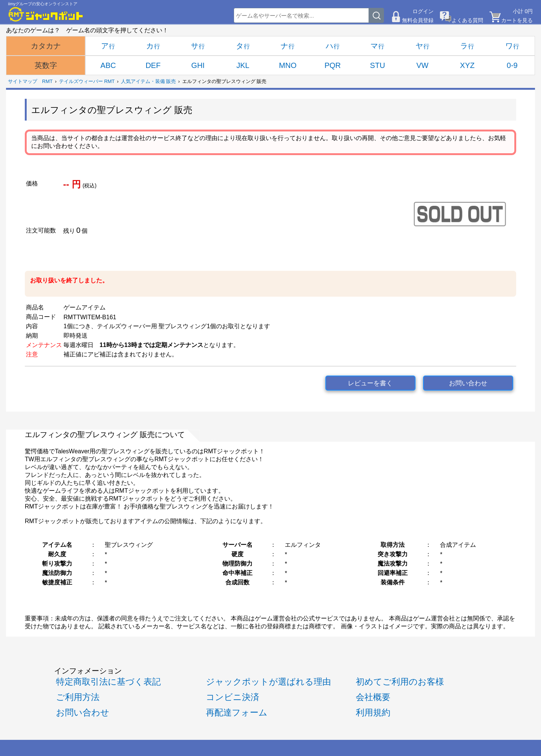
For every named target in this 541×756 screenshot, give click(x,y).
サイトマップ (23, 81)
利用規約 (373, 712)
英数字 (46, 65)
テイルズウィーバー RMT (87, 81)
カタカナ (46, 46)
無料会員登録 (418, 20)
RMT (47, 81)
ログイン (423, 11)
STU (378, 65)
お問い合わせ (468, 383)
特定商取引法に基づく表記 (108, 682)
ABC (108, 65)
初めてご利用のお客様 (400, 682)
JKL (243, 65)
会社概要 (373, 697)
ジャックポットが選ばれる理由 (268, 682)
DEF (153, 65)
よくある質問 (467, 20)
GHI (198, 65)
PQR (333, 65)
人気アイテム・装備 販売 (149, 81)
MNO (288, 65)
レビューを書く (370, 383)
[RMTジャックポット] (46, 14)
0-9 (512, 65)
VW (422, 65)
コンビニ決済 (233, 697)
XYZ (467, 65)
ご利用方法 (78, 697)
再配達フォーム (237, 712)
